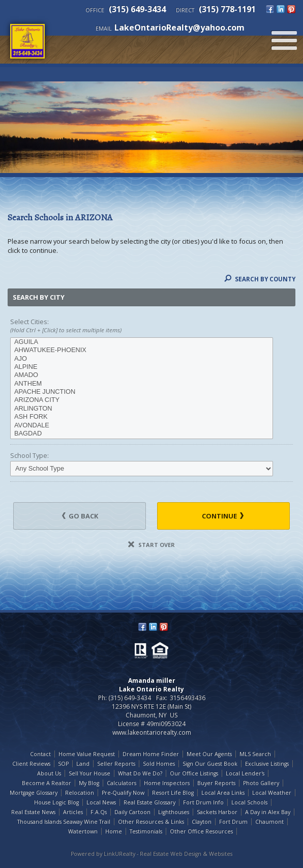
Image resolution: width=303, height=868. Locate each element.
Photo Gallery (261, 783)
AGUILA (142, 342)
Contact (40, 754)
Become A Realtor (47, 783)
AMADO (142, 375)
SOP (63, 764)
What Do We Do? (140, 773)
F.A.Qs (99, 812)
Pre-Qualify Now (123, 793)
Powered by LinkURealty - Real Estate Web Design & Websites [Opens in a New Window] (151, 854)
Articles (73, 812)
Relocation (80, 793)
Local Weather (272, 793)
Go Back (80, 516)
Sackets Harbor (217, 812)
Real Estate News (33, 812)
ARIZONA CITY (142, 400)
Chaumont (269, 822)
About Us (49, 773)
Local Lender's (245, 773)
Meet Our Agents (209, 754)
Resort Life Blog (173, 793)
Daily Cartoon (132, 812)
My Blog (89, 783)
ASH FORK (142, 417)
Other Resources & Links (151, 822)
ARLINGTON (142, 409)
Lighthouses (174, 812)
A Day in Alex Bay (268, 812)
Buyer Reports (216, 783)
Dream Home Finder (151, 754)
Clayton (202, 822)
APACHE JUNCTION (142, 392)
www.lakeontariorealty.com (152, 732)
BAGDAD (142, 433)
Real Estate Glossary (149, 802)
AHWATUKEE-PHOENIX (142, 350)
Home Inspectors (167, 783)
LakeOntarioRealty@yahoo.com (179, 27)
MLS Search (255, 754)
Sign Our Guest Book (210, 764)
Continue (223, 516)
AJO (142, 359)
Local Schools (249, 802)
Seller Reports (116, 764)
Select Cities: (151, 326)
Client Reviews (31, 764)
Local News (101, 802)
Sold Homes (159, 764)
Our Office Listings (194, 773)
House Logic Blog (56, 802)
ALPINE (142, 367)
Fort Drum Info (203, 802)
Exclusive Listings (267, 764)
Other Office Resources (201, 831)
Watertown (83, 831)
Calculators (122, 783)
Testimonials (146, 831)
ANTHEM (142, 384)
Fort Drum (233, 822)
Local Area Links (223, 793)
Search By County (260, 279)
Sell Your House (89, 773)
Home (114, 831)
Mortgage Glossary (34, 793)
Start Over (151, 545)
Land (83, 764)
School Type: (29, 455)
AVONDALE (142, 425)
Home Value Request (87, 754)
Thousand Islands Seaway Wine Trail (64, 822)
